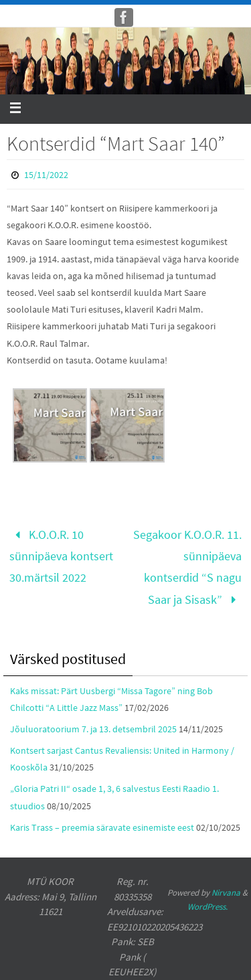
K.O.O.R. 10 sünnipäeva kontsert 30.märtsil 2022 (61, 556)
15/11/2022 (46, 175)
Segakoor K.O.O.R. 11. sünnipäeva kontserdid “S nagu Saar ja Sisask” (187, 567)
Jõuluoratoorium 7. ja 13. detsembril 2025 (93, 729)
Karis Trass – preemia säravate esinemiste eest (102, 827)
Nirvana (226, 893)
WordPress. (207, 907)
